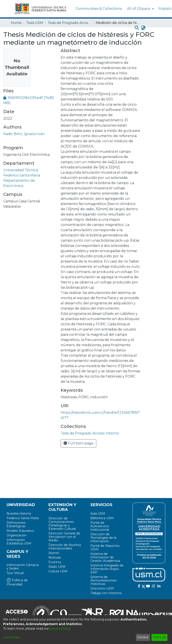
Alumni (54, 553)
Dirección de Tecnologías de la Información (103, 538)
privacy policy (60, 629)
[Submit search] (137, 28)
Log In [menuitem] (153, 28)
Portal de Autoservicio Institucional (100, 526)
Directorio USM (102, 588)
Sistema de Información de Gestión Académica (105, 557)
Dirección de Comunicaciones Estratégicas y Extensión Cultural (62, 524)
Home (16, 23)
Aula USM (98, 514)
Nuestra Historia (19, 514)
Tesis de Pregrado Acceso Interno (69, 23)
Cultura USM (58, 571)
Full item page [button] (78, 443)
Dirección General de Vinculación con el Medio (64, 537)
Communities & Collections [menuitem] (99, 9)
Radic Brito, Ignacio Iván (24, 134)
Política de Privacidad (17, 582)
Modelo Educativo (20, 531)
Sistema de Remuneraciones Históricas (103, 580)
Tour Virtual (15, 573)
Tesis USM (35, 23)
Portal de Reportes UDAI (105, 547)
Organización (17, 535)
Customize (11, 637)
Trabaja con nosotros (106, 593)
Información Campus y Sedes (23, 567)
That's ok (159, 637)
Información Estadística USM (19, 542)
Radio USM (57, 567)
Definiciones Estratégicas (16, 524)
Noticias (55, 558)
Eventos (55, 562)
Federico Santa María (23, 518)
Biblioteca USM (102, 518)
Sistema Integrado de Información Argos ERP (107, 569)
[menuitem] (140, 9)
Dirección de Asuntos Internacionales (65, 547)
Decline (143, 637)
